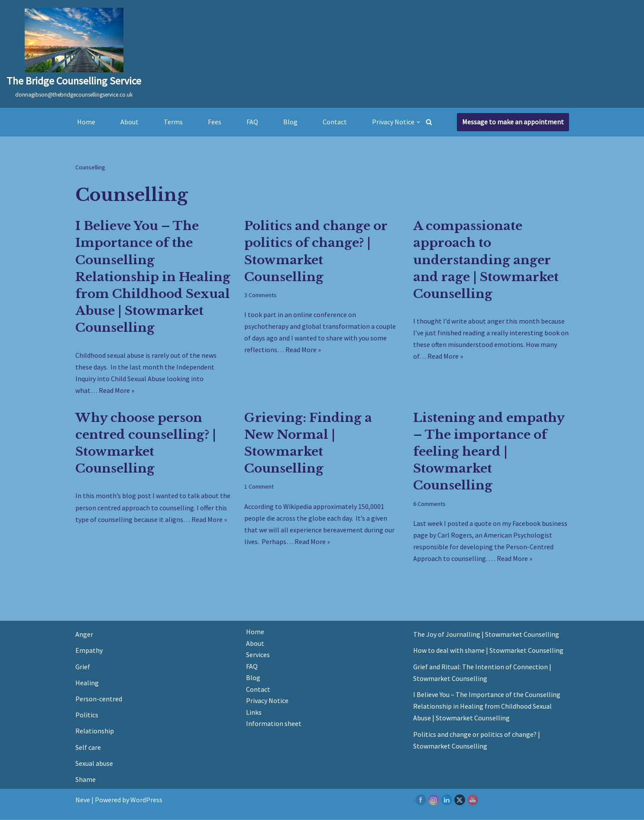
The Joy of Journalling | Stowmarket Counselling (486, 635)
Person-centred (99, 699)
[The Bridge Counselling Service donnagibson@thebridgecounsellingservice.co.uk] (74, 54)
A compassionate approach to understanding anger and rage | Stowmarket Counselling (486, 260)
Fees (215, 122)
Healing (87, 683)
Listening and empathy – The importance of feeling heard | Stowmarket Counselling (489, 452)
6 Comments (429, 504)
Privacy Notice (267, 701)
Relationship (95, 732)
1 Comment (259, 487)
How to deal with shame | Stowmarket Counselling (488, 651)
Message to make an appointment (513, 122)
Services (258, 655)
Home (86, 122)
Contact (335, 122)
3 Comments (261, 295)
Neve (83, 800)
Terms (173, 122)
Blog (290, 122)
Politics (87, 715)
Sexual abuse (94, 764)
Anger (84, 635)
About (129, 122)
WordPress (146, 800)
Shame (86, 780)
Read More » (117, 390)
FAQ (252, 122)
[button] (418, 122)
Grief (83, 667)
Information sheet (274, 724)
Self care (88, 748)
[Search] (429, 122)
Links (254, 713)
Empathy (89, 651)
